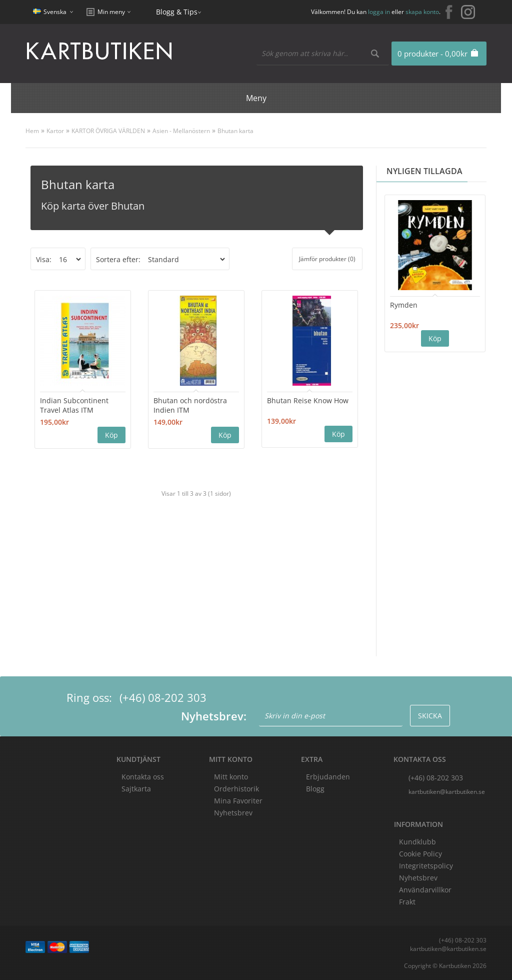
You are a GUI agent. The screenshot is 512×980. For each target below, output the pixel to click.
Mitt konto (231, 777)
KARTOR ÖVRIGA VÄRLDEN (108, 131)
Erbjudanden (328, 777)
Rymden (404, 305)
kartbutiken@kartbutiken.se (447, 792)
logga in (379, 12)
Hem (32, 131)
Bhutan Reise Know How (308, 400)
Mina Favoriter (238, 801)
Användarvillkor (425, 890)
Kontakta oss (143, 777)
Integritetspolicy (426, 866)
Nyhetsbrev (233, 813)
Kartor (55, 131)
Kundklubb (417, 842)
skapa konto (422, 12)
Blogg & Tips (177, 12)
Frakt (407, 902)
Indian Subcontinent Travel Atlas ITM (74, 405)
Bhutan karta (235, 131)
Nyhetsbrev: (214, 716)
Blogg (315, 789)
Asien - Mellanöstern (181, 131)
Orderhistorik (236, 789)
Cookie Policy (420, 854)
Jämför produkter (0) (327, 259)
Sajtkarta (136, 789)
